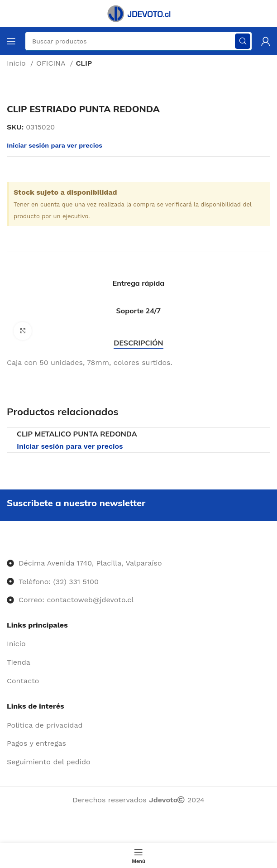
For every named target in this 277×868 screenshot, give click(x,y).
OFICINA (52, 63)
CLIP (84, 63)
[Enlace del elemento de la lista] (138, 644)
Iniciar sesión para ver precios (70, 446)
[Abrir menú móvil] (11, 41)
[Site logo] (138, 13)
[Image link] (7, 545)
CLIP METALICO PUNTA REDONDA (77, 434)
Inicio (17, 63)
